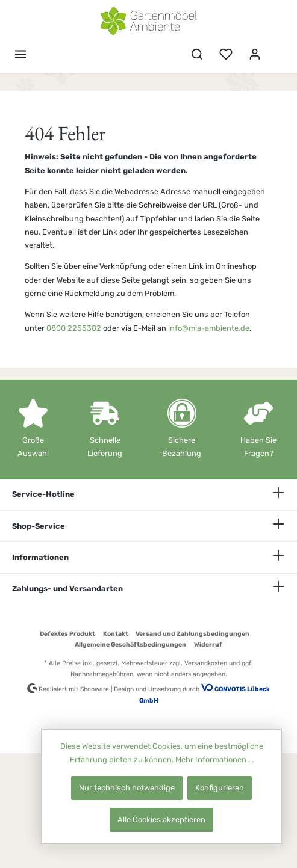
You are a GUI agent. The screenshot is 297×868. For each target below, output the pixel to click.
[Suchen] (197, 54)
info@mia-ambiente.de (209, 328)
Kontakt (116, 634)
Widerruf (208, 645)
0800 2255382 (74, 328)
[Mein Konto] (255, 54)
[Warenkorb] (277, 49)
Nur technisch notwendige (127, 788)
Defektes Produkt (67, 634)
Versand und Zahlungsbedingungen (192, 634)
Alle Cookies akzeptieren (161, 820)
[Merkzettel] (226, 54)
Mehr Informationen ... (214, 759)
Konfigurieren (220, 788)
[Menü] (20, 54)
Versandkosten (206, 663)
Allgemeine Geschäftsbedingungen (130, 645)
